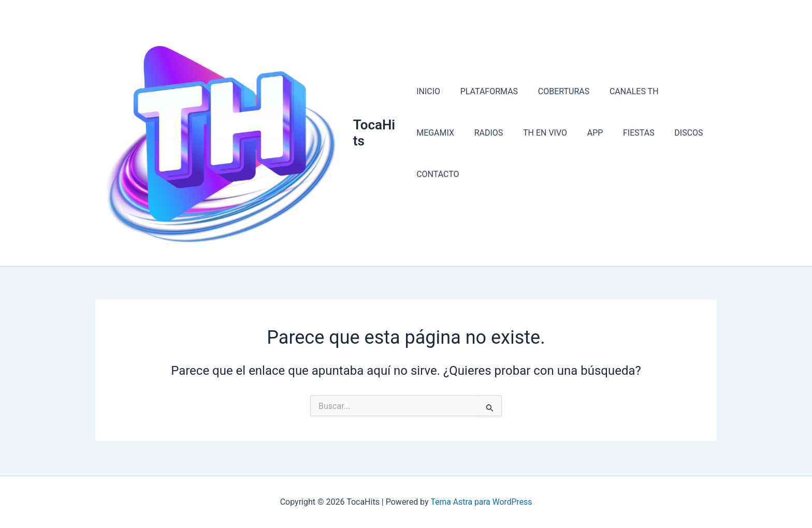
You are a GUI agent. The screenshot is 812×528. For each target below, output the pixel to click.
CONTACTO (669, 154)
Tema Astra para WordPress (481, 502)
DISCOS (617, 154)
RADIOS (431, 154)
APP (531, 154)
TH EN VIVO (484, 154)
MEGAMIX (684, 113)
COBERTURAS (556, 113)
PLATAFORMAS (485, 113)
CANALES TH (624, 113)
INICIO (428, 113)
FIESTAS (570, 154)
